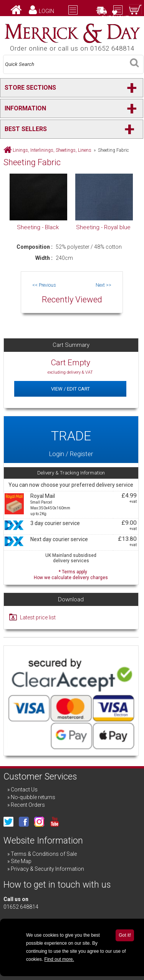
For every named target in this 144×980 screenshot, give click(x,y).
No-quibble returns (33, 797)
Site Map (21, 861)
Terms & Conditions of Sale (44, 854)
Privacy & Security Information (47, 869)
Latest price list (38, 617)
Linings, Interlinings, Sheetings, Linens (52, 150)
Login (46, 11)
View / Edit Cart (70, 389)
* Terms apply (71, 574)
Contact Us (24, 790)
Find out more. (59, 959)
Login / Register (71, 440)
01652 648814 (21, 907)
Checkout (115, 18)
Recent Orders (28, 805)
